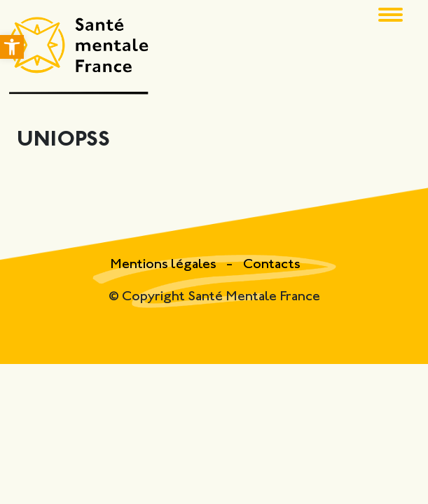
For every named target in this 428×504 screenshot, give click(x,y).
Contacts (272, 265)
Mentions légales (165, 265)
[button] (12, 47)
